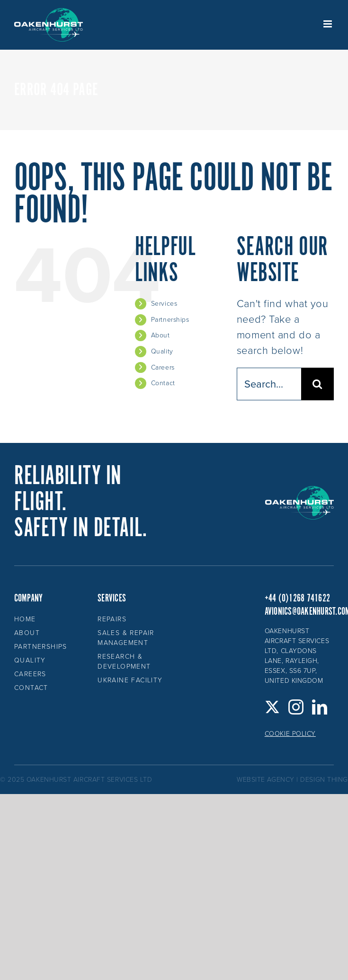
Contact (163, 383)
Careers (163, 367)
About (161, 335)
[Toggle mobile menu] (329, 24)
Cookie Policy (290, 734)
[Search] (317, 384)
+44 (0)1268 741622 (297, 598)
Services (164, 304)
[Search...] (269, 384)
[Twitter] (272, 707)
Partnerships (170, 320)
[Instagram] (296, 707)
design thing (324, 780)
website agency (266, 780)
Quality (162, 351)
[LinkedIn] (320, 707)
